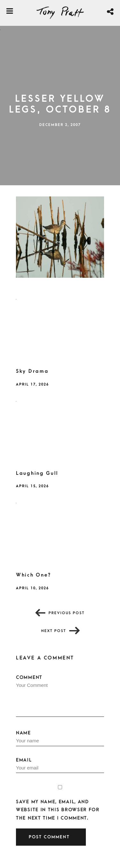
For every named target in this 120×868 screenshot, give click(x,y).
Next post (54, 631)
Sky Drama (32, 371)
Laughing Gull (37, 473)
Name (60, 738)
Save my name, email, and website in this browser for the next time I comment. (58, 810)
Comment (60, 696)
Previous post (67, 613)
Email (60, 765)
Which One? (34, 575)
